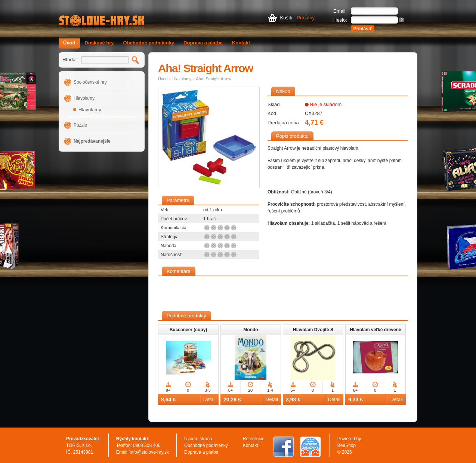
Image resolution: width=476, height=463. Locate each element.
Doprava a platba (203, 43)
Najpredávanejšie (92, 141)
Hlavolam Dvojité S (313, 330)
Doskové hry (99, 43)
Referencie (254, 439)
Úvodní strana (198, 439)
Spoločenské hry (90, 82)
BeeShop (347, 445)
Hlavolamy (84, 98)
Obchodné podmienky (149, 43)
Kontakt (241, 43)
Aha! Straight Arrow (214, 79)
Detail (209, 399)
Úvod (69, 43)
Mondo (251, 330)
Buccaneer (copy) (188, 330)
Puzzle (80, 125)
